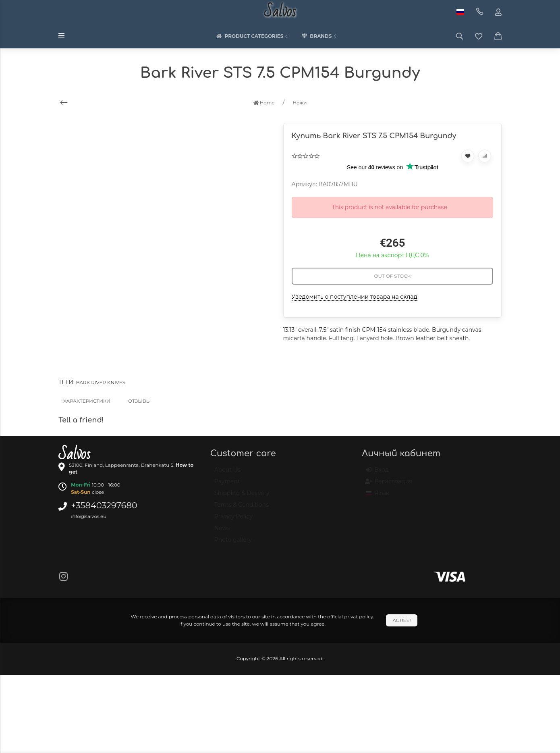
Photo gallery (233, 543)
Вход (377, 473)
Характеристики (87, 401)
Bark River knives (101, 382)
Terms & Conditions (242, 508)
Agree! (401, 620)
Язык (377, 497)
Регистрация (389, 485)
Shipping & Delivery (242, 497)
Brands (319, 36)
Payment (227, 485)
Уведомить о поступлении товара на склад (355, 297)
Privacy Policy (233, 520)
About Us (227, 473)
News (222, 532)
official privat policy (350, 617)
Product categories (253, 36)
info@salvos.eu (89, 516)
